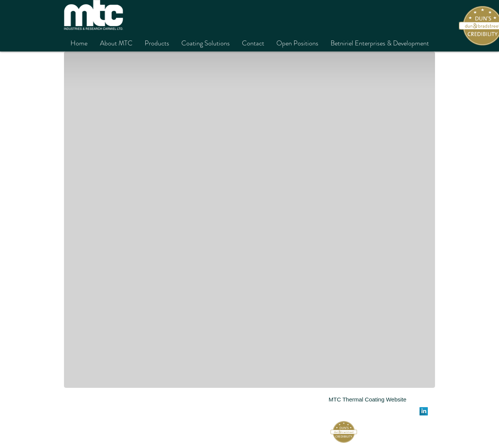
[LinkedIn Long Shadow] (424, 411)
